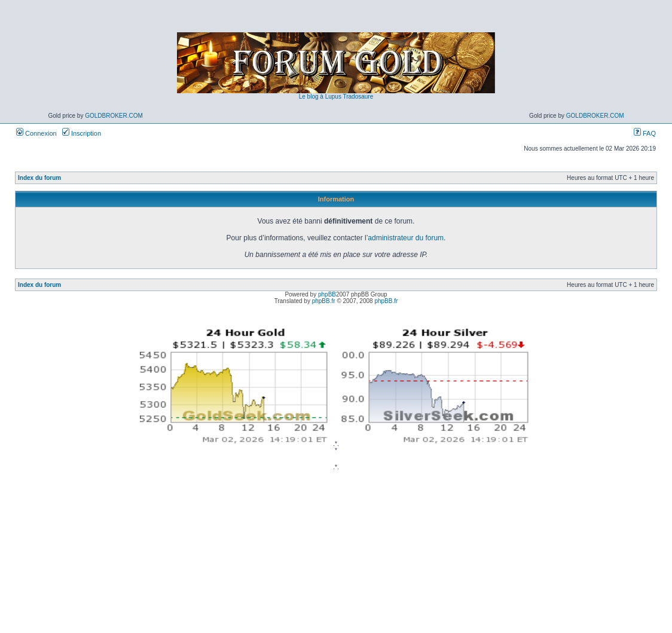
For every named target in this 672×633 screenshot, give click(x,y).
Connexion (36, 133)
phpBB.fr (324, 301)
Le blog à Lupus (320, 97)
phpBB (327, 294)
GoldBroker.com (114, 116)
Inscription (82, 133)
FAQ (645, 133)
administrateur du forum (406, 238)
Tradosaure (358, 97)
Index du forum (39, 178)
